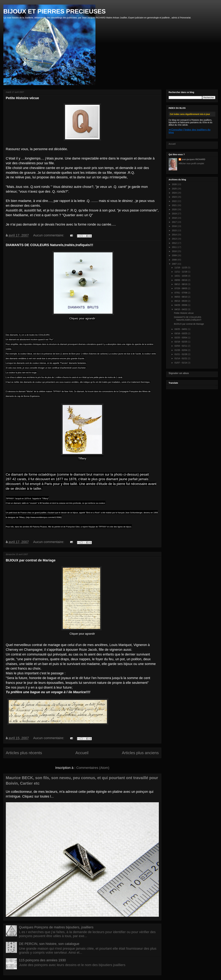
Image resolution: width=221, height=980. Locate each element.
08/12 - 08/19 (181, 284)
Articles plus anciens (140, 753)
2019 (175, 214)
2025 (175, 189)
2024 (175, 193)
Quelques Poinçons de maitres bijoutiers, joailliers (56, 927)
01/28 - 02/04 (181, 350)
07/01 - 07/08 (181, 293)
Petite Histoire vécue (22, 98)
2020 (175, 209)
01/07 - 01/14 (181, 363)
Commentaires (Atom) (93, 768)
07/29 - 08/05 (181, 288)
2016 (175, 226)
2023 (175, 197)
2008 (175, 260)
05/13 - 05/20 (181, 301)
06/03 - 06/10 (181, 297)
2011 (175, 247)
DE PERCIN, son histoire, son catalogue (49, 944)
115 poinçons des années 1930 (42, 960)
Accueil (82, 753)
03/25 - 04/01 (181, 329)
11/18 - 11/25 (181, 268)
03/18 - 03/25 (181, 333)
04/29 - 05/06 (181, 305)
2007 (175, 264)
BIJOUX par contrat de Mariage (31, 560)
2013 (175, 239)
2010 (175, 251)
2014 (175, 235)
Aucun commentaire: (49, 235)
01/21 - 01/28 (181, 354)
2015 (175, 230)
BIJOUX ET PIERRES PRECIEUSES (55, 11)
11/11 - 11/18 (181, 272)
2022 (175, 201)
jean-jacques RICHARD (193, 159)
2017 (175, 222)
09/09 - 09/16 (181, 280)
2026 (175, 184)
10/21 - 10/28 (181, 276)
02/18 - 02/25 (181, 342)
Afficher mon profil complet (191, 163)
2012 (175, 243)
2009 (175, 255)
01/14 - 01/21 (181, 358)
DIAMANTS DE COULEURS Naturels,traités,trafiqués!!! (50, 245)
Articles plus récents (24, 753)
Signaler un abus (179, 373)
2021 (175, 205)
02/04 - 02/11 (181, 346)
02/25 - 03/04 (181, 338)
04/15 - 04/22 (181, 309)
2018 (175, 218)
